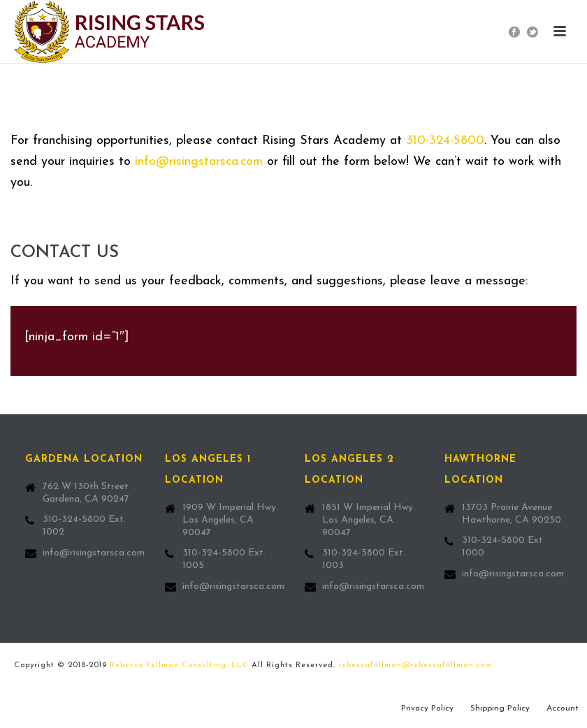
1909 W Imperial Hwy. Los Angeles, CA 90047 (230, 520)
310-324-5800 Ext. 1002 (84, 526)
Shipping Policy (500, 708)
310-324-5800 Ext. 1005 (224, 559)
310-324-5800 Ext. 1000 (503, 547)
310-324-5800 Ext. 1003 (364, 559)
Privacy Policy (427, 708)
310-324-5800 (445, 141)
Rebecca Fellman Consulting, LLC (179, 665)
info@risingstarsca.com (199, 162)
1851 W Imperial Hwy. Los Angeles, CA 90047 (369, 520)
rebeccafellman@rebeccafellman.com (415, 665)
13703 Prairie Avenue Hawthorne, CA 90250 (512, 514)
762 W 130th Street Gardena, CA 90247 (86, 493)
